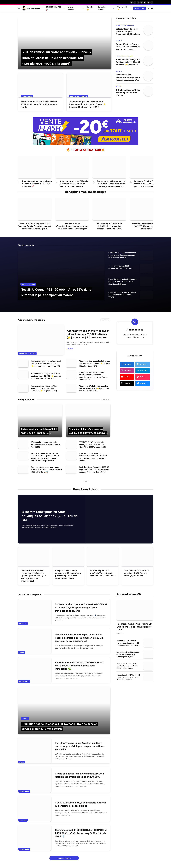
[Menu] (19, 8)
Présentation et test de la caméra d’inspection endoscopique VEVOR (122, 295)
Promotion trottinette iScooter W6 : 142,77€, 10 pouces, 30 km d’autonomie (147, 226)
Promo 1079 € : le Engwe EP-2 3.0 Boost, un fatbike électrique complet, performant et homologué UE (128, 47)
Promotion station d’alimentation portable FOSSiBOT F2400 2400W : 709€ (87, 433)
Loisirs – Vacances (71, 8)
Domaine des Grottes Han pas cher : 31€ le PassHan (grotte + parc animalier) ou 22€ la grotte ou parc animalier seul (33, 576)
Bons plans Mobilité (102, 8)
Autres (119, 87)
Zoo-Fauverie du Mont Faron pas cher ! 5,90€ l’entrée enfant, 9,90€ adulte (137, 573)
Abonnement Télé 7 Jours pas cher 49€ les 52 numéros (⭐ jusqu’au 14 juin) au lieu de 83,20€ (94, 388)
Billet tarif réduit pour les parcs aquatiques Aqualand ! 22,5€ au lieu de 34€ (127, 32)
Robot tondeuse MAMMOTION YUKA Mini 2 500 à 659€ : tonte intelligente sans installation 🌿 (79, 666)
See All (106, 400)
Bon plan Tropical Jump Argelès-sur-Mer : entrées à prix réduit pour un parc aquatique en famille (68, 574)
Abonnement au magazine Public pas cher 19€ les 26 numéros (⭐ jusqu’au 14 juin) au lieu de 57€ (128, 62)
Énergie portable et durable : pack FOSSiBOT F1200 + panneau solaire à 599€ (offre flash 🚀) (46, 470)
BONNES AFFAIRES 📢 (53, 8)
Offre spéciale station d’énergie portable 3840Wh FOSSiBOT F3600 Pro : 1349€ (46, 445)
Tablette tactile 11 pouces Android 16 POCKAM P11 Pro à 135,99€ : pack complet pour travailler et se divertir (81, 608)
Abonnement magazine (79, 96)
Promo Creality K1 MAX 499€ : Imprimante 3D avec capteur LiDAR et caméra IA (128, 677)
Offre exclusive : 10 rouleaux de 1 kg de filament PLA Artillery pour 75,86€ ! (128, 654)
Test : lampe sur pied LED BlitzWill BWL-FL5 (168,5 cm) (120, 267)
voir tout (105, 320)
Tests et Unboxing (28, 284)
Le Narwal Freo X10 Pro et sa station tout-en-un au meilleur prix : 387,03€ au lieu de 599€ (148, 184)
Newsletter (139, 8)
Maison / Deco (27, 96)
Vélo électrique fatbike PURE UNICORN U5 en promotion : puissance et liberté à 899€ (109, 226)
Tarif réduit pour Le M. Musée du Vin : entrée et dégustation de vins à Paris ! (103, 573)
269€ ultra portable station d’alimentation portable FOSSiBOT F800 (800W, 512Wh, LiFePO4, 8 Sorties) (93, 457)
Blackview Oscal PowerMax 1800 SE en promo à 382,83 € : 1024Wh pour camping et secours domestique (94, 470)
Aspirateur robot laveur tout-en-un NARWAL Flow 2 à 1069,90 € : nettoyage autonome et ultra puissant (112, 184)
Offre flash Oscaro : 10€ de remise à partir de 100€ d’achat (128, 93)
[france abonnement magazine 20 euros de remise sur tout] (85, 144)
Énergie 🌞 (90, 8)
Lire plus (70, 349)
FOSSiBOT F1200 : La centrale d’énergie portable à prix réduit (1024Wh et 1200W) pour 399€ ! (92, 445)
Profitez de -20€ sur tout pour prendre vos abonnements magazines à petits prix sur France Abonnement (93, 376)
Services (25, 719)
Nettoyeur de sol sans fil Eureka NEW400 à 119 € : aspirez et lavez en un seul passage (74, 184)
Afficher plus (64, 858)
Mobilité (119, 41)
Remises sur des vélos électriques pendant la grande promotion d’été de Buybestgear (128, 78)
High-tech (23, 624)
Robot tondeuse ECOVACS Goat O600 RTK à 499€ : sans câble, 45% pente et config (39, 104)
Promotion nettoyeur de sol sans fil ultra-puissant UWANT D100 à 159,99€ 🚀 (37, 184)
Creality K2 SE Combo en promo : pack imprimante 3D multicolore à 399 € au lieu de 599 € (128, 643)
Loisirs (21, 652)
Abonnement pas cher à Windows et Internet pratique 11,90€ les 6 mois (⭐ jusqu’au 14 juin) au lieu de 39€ (88, 104)
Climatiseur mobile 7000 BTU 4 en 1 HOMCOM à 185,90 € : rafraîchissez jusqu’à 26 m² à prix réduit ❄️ (81, 833)
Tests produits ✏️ (123, 8)
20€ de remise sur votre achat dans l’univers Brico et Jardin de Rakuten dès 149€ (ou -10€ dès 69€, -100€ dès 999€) (56, 58)
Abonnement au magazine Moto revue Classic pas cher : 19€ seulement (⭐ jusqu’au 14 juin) (44, 388)
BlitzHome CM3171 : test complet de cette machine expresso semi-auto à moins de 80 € (122, 255)
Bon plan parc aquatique (125, 25)
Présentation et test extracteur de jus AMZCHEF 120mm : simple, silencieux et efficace (122, 282)
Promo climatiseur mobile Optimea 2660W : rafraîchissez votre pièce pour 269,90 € (79, 775)
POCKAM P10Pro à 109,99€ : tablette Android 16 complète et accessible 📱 (80, 804)
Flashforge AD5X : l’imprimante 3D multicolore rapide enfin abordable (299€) (134, 627)
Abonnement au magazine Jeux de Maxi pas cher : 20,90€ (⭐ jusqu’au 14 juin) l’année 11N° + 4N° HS (46, 376)
